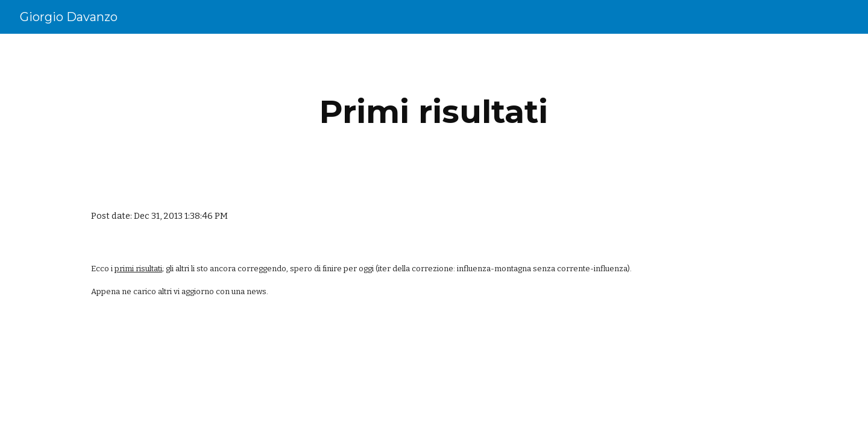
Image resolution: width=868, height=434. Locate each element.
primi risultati (138, 269)
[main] (434, 112)
